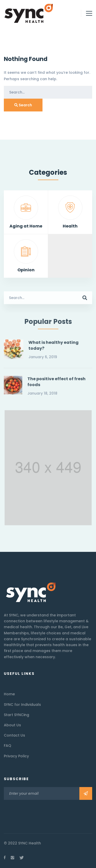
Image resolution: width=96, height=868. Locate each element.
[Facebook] (5, 857)
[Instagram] (13, 857)
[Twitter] (22, 857)
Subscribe (86, 793)
